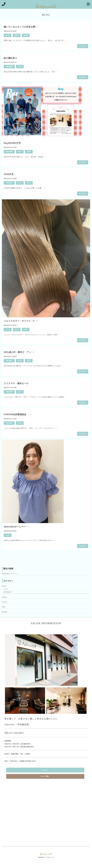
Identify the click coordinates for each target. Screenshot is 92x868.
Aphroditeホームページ (10, 574)
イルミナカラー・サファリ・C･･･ (21, 321)
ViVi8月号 (9, 174)
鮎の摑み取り (10, 58)
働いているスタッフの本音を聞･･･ (21, 27)
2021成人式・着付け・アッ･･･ (19, 352)
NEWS (17, 35)
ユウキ (8, 329)
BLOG (8, 35)
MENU (26, 329)
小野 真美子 (9, 66)
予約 (3, 607)
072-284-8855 (17, 733)
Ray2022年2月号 (12, 143)
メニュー (45, 770)
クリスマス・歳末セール (16, 383)
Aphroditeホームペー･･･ (16, 527)
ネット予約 (45, 776)
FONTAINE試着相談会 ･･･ (18, 414)
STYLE (4, 602)
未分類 (26, 35)
